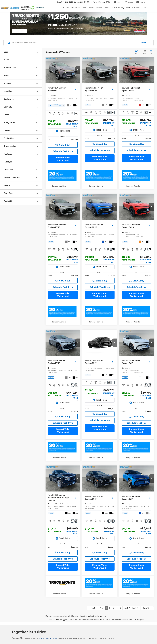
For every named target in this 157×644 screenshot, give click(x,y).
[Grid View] (144, 52)
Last (135, 608)
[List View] (151, 52)
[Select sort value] (137, 52)
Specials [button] (91, 8)
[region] (63, 140)
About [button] (144, 8)
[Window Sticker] (76, 113)
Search (143, 43)
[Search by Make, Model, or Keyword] (75, 43)
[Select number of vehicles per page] (147, 608)
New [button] (68, 8)
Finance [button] (99, 8)
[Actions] (76, 89)
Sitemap (49, 638)
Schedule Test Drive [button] (63, 151)
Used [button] (84, 8)
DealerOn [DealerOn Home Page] (42, 638)
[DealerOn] (18, 638)
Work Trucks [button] (76, 8)
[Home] (63, 8)
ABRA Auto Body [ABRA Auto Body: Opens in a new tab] (118, 8)
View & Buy (63, 145)
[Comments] (72, 113)
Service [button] (107, 8)
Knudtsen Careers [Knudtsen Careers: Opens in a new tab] (133, 8)
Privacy (55, 638)
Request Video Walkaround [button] (63, 159)
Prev (101, 608)
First (92, 608)
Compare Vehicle (59, 186)
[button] (78, 70)
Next (127, 608)
